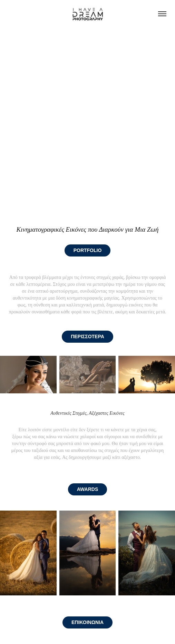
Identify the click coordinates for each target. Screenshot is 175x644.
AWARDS (87, 489)
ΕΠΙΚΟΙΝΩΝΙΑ (87, 622)
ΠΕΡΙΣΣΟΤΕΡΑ (87, 336)
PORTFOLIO (88, 250)
